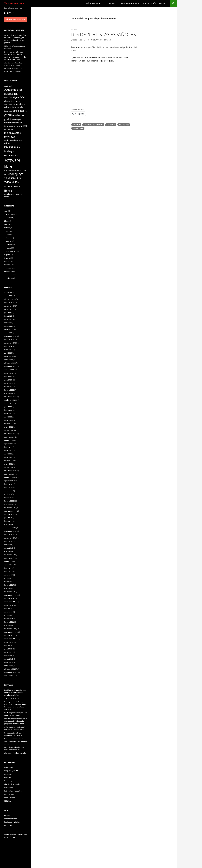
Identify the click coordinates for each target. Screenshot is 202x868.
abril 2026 (8, 292)
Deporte (75, 30)
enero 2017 (8, 588)
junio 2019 (8, 521)
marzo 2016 (9, 619)
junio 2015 (8, 649)
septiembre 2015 (10, 639)
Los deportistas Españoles (103, 34)
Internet (7, 265)
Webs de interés (149, 3)
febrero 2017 (9, 585)
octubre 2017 (9, 558)
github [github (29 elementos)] (8, 115)
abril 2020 (8, 494)
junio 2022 (8, 410)
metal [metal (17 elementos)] (24, 126)
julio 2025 (8, 313)
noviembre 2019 (10, 511)
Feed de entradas (10, 819)
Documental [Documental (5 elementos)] (8, 111)
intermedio (124, 125)
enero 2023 (8, 393)
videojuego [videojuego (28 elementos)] (16, 174)
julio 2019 (8, 518)
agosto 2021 (9, 444)
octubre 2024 (9, 340)
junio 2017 (8, 571)
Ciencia (7, 224)
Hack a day (8, 781)
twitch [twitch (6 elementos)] (7, 174)
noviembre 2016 (10, 595)
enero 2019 (8, 524)
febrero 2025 (9, 329)
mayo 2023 (8, 383)
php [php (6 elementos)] (11, 140)
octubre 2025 (9, 303)
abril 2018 (8, 545)
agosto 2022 (9, 403)
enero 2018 (8, 551)
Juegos (8, 241)
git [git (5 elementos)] (26, 111)
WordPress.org (10, 825)
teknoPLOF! (9, 774)
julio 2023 (8, 376)
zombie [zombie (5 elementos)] (7, 197)
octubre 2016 (9, 598)
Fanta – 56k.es (9, 798)
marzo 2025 (9, 326)
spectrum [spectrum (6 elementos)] (8, 170)
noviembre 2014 (10, 672)
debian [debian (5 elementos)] (18, 107)
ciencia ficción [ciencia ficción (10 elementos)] (10, 101)
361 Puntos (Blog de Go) (13, 791)
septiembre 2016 (10, 602)
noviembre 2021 (10, 434)
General (7, 258)
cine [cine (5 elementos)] (18, 101)
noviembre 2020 (10, 471)
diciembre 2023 (10, 363)
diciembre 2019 (10, 508)
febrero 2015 (9, 662)
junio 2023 (8, 380)
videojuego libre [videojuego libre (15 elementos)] (12, 178)
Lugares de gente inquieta (129, 3)
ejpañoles (111, 125)
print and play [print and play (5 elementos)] (18, 140)
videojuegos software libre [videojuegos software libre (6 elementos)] (14, 194)
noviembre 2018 (10, 531)
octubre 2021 (9, 437)
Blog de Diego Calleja (12, 784)
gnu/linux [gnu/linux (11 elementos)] (17, 115)
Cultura (7, 228)
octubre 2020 (9, 474)
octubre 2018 (9, 535)
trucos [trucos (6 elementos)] (18, 170)
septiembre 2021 (10, 440)
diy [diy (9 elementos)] (22, 107)
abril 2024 (8, 353)
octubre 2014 (9, 676)
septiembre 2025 (10, 306)
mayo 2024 (8, 350)
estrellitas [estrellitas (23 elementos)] (19, 111)
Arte (6, 211)
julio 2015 (8, 645)
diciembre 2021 (10, 430)
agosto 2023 (9, 373)
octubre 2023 (9, 370)
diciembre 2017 (10, 555)
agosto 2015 (9, 642)
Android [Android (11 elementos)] (8, 86)
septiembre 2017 (10, 561)
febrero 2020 (9, 501)
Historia (9, 238)
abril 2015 (8, 656)
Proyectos (164, 3)
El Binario (8, 777)
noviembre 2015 (10, 632)
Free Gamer (9, 767)
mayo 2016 (8, 612)
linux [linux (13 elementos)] (18, 126)
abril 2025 (8, 323)
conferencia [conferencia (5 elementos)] (8, 104)
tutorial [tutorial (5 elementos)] (24, 170)
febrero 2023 (9, 390)
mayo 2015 (8, 652)
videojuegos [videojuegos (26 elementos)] (11, 182)
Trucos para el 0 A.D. (12, 698)
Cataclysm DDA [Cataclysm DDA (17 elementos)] (17, 97)
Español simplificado (93, 3)
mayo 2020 (8, 491)
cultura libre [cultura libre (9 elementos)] (10, 107)
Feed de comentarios (12, 822)
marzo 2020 (9, 498)
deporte (77, 125)
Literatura (9, 245)
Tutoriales (8, 278)
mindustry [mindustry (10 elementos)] (9, 129)
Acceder (7, 815)
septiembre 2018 (10, 538)
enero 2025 (8, 333)
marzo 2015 (9, 659)
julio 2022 (8, 407)
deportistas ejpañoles (93, 125)
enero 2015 (8, 666)
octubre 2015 (9, 635)
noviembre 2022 (10, 397)
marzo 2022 (9, 420)
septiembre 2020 (10, 477)
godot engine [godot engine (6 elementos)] (16, 119)
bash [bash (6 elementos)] (6, 98)
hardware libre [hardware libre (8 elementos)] (10, 123)
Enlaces (8, 268)
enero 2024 (8, 360)
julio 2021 (8, 447)
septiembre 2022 (10, 400)
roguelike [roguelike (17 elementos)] (9, 155)
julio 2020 (8, 484)
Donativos (110, 3)
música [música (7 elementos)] (7, 140)
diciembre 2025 (10, 299)
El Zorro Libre (9, 794)
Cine (7, 234)
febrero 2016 (9, 622)
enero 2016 (8, 625)
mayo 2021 (8, 450)
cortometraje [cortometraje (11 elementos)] (19, 104)
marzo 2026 (9, 296)
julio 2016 (8, 608)
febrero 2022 (9, 424)
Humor (7, 261)
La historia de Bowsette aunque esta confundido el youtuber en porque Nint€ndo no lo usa (16, 721)
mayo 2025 (8, 319)
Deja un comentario (102, 40)
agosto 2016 (9, 605)
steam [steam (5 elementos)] (14, 170)
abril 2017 (8, 578)
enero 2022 (8, 427)
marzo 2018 (9, 548)
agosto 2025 (9, 309)
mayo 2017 (8, 575)
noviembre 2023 (10, 366)
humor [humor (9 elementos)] (19, 123)
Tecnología (8, 275)
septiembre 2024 (10, 343)
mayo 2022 (8, 413)
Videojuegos (10, 251)
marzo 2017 (9, 582)
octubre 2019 (9, 514)
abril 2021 (8, 454)
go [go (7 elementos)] (23, 115)
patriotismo (78, 128)
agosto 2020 (9, 481)
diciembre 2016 (10, 592)
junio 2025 (8, 316)
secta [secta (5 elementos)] (16, 155)
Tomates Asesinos (14, 3)
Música (8, 248)
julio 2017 (8, 568)
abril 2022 (8, 417)
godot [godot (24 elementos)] (8, 119)
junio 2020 (8, 487)
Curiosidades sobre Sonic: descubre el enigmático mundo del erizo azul (15, 741)
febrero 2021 (9, 461)
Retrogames (9, 271)
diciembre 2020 (10, 467)
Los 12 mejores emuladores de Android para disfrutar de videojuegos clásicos (15, 693)
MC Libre (8, 801)
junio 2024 (8, 346)
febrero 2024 (9, 356)
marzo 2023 (9, 387)
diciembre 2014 (10, 669)
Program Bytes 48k (11, 771)
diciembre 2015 (10, 629)
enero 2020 (8, 504)
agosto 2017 (9, 565)
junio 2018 (8, 541)
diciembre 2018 (10, 528)
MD (87, 40)
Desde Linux (9, 788)
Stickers (10, 218)
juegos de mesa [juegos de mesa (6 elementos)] (10, 126)
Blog (6, 221)
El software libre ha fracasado (15, 753)
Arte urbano (10, 214)
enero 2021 (8, 464)
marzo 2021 (9, 457)
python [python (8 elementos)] (7, 143)
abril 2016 (8, 615)
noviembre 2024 (10, 336)
